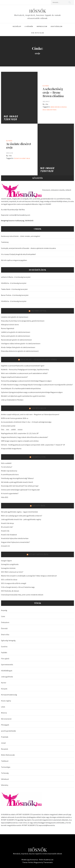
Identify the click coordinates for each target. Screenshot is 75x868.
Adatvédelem (57, 26)
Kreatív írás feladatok (9, 535)
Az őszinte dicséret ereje (19, 146)
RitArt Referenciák (8, 755)
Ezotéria (4, 647)
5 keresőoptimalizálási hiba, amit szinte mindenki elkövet (22, 595)
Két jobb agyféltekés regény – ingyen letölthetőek (19, 512)
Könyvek (4, 689)
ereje (45, 110)
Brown (57, 107)
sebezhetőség (52, 110)
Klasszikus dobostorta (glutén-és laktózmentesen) (20, 351)
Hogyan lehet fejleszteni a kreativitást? (15, 542)
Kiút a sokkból (6, 463)
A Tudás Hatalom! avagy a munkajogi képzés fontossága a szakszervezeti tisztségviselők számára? (37, 385)
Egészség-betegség (8, 640)
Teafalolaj (5, 242)
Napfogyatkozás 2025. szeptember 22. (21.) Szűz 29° (20, 433)
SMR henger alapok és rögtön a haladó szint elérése (20, 441)
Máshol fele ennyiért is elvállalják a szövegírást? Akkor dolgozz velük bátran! (29, 576)
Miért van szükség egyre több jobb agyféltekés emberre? (22, 516)
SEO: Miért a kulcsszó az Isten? (12, 572)
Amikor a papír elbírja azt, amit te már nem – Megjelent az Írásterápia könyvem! (30, 414)
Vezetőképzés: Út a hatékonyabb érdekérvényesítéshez (21, 388)
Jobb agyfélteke (7, 677)
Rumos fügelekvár (8, 328)
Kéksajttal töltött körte (10, 325)
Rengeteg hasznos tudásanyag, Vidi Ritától (17, 221)
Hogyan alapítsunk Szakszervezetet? (14, 377)
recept (3, 743)
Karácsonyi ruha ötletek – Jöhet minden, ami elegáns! (21, 236)
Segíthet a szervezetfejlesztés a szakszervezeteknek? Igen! (23, 366)
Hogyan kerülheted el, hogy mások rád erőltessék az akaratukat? (25, 437)
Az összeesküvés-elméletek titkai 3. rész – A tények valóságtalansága (26, 422)
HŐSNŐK (38, 11)
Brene (53, 107)
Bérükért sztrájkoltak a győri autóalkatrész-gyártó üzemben (23, 396)
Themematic (48, 862)
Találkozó (5, 761)
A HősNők (29, 26)
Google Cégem (6, 561)
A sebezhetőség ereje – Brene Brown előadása (53, 92)
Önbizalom (5, 622)
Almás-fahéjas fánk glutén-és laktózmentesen (18, 347)
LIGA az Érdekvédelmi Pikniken (12, 400)
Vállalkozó (5, 779)
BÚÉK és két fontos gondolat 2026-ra (15, 418)
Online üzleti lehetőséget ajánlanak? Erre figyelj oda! (20, 490)
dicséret (23, 158)
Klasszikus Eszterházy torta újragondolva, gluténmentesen (23, 321)
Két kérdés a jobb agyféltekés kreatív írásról (17, 482)
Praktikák (5, 737)
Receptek (5, 749)
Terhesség (5, 773)
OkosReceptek (39, 311)
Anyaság (4, 610)
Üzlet (3, 616)
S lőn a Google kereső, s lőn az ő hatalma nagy (18, 587)
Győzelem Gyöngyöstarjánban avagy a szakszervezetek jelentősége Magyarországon (32, 392)
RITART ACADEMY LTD (25, 814)
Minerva (4, 713)
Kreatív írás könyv (7, 523)
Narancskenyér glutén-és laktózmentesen (16, 340)
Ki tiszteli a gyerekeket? (10, 493)
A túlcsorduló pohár (8, 426)
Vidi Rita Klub (37, 33)
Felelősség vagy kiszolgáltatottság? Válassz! (17, 478)
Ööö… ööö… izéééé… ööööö (12, 430)
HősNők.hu (5, 283)
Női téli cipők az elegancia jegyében (14, 260)
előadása (63, 107)
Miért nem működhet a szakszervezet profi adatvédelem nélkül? (24, 373)
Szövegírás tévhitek (8, 568)
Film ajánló (5, 659)
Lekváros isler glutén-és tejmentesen (15, 317)
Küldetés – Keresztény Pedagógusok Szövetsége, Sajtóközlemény (25, 369)
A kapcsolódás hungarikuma (11, 448)
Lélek (3, 707)
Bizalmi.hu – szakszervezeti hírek (39, 359)
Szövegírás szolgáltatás (10, 564)
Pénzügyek (5, 725)
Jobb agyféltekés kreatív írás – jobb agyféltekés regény (21, 519)
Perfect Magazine (35, 862)
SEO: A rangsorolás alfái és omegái (14, 583)
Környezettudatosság (9, 695)
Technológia (6, 767)
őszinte (17, 158)
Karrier (4, 683)
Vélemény (5, 785)
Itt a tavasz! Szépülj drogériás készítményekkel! (18, 254)
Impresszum (42, 26)
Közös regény (6, 701)
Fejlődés (4, 652)
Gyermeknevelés (7, 665)
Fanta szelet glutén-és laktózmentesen (16, 336)
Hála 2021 (5, 497)
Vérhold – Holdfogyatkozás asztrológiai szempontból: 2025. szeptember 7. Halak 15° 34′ (33, 445)
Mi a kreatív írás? (7, 527)
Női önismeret (6, 719)
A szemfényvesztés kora (10, 474)
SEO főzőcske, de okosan (10, 591)
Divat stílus (5, 634)
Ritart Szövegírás (38, 554)
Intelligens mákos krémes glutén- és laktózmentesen (21, 343)
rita (47, 104)
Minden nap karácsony (9, 471)
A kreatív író (5, 546)
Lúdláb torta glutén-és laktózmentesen (16, 332)
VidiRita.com (38, 457)
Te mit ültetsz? (7, 467)
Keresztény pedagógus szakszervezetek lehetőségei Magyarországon (26, 381)
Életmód (46, 86)
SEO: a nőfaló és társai (9, 580)
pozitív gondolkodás (8, 731)
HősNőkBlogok (7, 671)
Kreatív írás (39, 506)
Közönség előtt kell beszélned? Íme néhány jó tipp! (20, 486)
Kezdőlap (17, 26)
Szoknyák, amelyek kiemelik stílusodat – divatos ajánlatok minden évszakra (28, 248)
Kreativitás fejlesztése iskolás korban (15, 538)
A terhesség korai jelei (22, 277)
